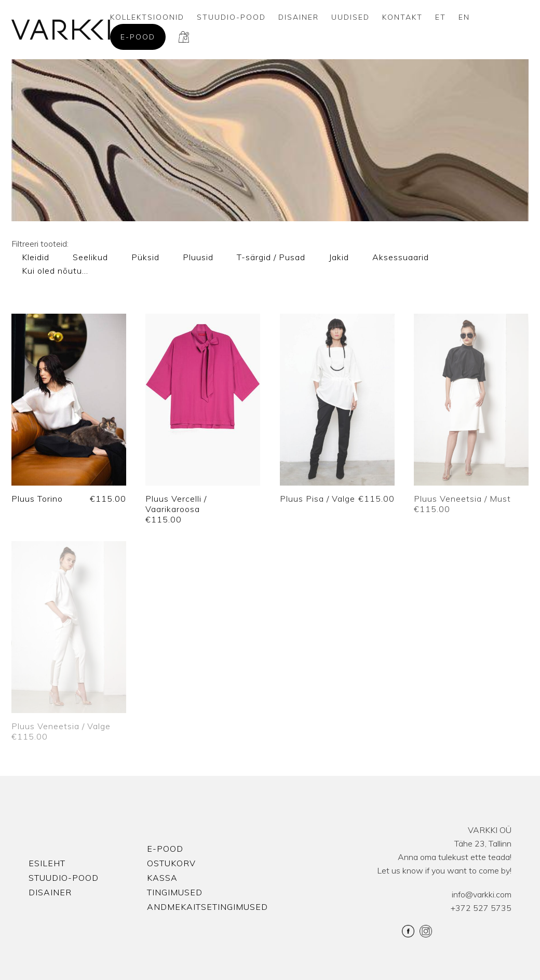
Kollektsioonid (147, 17)
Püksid (145, 257)
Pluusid (198, 257)
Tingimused (175, 892)
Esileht (47, 863)
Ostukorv (171, 863)
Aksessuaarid (401, 257)
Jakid (339, 257)
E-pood (138, 37)
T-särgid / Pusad (271, 257)
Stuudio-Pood (231, 17)
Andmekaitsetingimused (207, 907)
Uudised (350, 17)
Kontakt (402, 17)
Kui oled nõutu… (55, 271)
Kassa (162, 878)
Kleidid (36, 257)
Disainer (299, 17)
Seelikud (90, 257)
